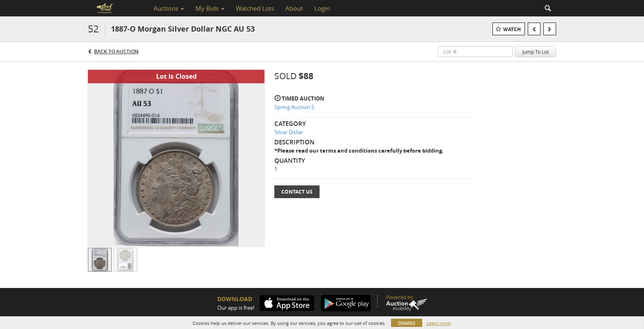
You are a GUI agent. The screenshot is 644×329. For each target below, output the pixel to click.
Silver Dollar (289, 132)
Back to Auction (116, 51)
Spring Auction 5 (294, 107)
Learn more (438, 323)
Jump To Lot (536, 52)
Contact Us (297, 192)
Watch (512, 29)
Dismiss (407, 323)
